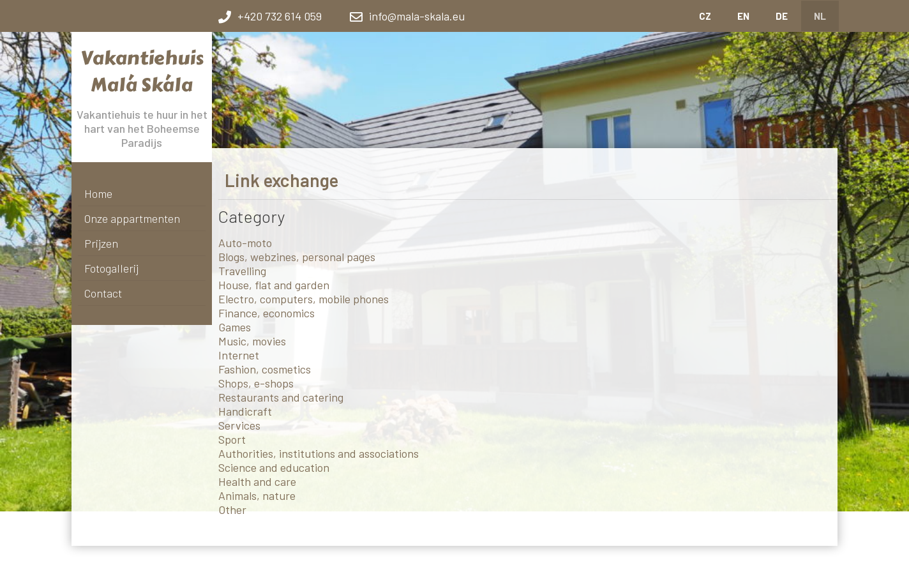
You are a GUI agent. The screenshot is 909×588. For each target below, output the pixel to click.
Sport (232, 439)
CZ (705, 16)
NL (820, 16)
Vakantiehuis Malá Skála (142, 72)
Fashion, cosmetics (265, 369)
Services (239, 425)
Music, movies (252, 341)
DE (782, 16)
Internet (239, 355)
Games (235, 327)
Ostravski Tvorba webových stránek (465, 566)
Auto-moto (245, 243)
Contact (103, 293)
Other (232, 509)
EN (743, 16)
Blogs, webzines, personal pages (297, 257)
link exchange (584, 566)
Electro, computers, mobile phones (304, 299)
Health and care (257, 481)
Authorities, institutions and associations (319, 453)
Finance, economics (267, 313)
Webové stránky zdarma (339, 566)
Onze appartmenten (132, 218)
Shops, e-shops (256, 383)
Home (98, 193)
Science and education (274, 467)
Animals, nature (257, 495)
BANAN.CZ (397, 566)
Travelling (242, 271)
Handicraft (245, 411)
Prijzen (101, 243)
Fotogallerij (111, 268)
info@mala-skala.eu (417, 16)
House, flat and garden (274, 285)
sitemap (550, 566)
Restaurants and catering (281, 397)
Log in (526, 566)
